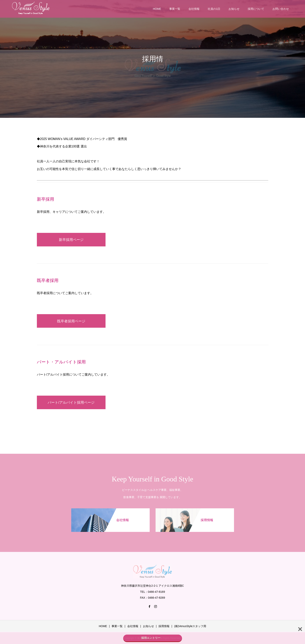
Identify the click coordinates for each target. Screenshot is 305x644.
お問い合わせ (281, 9)
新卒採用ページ (71, 240)
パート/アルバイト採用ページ (71, 402)
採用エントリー (153, 638)
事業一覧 (175, 9)
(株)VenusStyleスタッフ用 (190, 626)
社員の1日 (214, 9)
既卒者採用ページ (71, 321)
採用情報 (164, 626)
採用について (256, 9)
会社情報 (194, 9)
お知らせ (234, 9)
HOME (157, 9)
